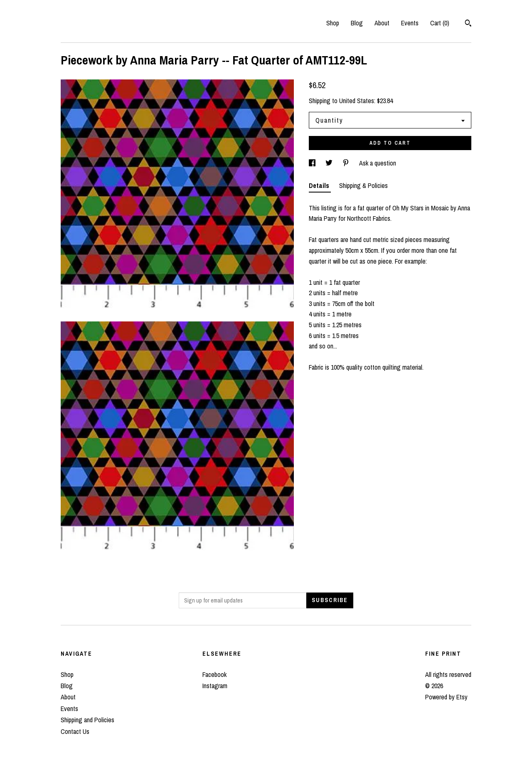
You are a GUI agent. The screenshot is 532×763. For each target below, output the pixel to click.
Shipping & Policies (363, 185)
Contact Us (75, 731)
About (382, 23)
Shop (333, 23)
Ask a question (378, 163)
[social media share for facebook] (313, 163)
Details (320, 185)
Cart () (440, 23)
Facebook (214, 674)
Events (410, 23)
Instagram (215, 686)
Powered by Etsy (446, 697)
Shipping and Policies (87, 720)
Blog (357, 23)
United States (357, 101)
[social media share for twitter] (330, 163)
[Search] (468, 24)
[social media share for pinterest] (347, 163)
